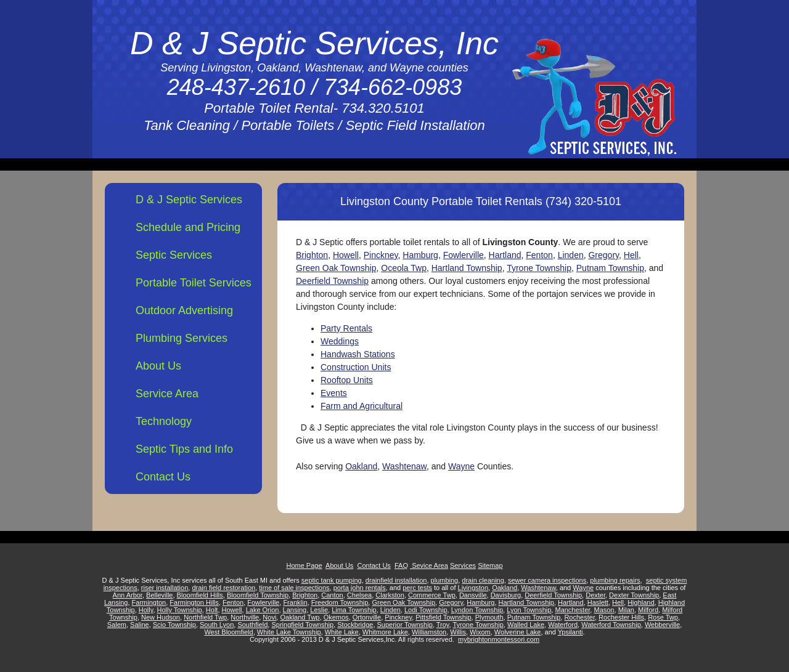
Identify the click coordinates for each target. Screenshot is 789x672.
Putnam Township (610, 268)
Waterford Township (611, 625)
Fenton (539, 255)
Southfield (252, 625)
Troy (443, 625)
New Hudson (161, 617)
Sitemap (490, 565)
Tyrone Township (539, 268)
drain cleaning (483, 580)
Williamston (429, 632)
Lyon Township (529, 610)
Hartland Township (467, 268)
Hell (631, 255)
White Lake (342, 632)
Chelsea (359, 595)
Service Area (167, 394)
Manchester (572, 610)
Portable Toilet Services (194, 283)
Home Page (304, 565)
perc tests (417, 588)
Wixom (480, 632)
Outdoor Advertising (184, 310)
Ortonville (367, 617)
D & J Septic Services (189, 200)
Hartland (505, 255)
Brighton (312, 255)
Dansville (473, 595)
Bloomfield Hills (200, 595)
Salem (117, 625)
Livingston (473, 588)
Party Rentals (346, 328)
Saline (140, 625)
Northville (245, 617)
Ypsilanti (570, 632)
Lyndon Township (477, 610)
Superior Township (405, 625)
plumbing (445, 580)
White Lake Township (289, 632)
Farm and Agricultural (362, 406)
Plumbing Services (182, 338)
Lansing (295, 610)
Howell (346, 255)
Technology (164, 421)
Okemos (336, 617)
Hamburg (420, 255)
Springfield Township (302, 625)
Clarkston (390, 595)
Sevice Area (429, 565)
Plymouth (489, 617)
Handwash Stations (358, 354)
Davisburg (506, 595)
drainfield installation (396, 580)
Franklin (295, 602)
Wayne (461, 466)
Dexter (595, 595)
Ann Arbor (128, 595)
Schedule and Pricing (188, 227)
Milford (648, 610)
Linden (571, 255)
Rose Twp (663, 617)
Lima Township (354, 610)
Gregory (603, 255)
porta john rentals (360, 588)
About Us (158, 366)
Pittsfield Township (443, 617)
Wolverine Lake (518, 632)
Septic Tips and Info (184, 449)
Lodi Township (426, 610)
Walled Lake (526, 625)
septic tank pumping (332, 580)
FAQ (401, 565)
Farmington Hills (194, 602)
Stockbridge (355, 625)
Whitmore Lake (385, 632)
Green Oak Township (336, 268)
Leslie (319, 610)
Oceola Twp (404, 268)
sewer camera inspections (547, 580)
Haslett (598, 602)
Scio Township (174, 625)
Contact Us (163, 477)
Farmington (149, 602)
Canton (332, 595)
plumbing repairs (615, 580)
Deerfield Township (332, 281)
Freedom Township (340, 602)
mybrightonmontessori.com (499, 639)
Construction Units (356, 367)
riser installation (165, 588)
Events (334, 393)
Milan (626, 610)
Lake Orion (263, 610)
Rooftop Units (347, 380)
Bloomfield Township (258, 595)
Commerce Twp (432, 595)
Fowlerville (464, 255)
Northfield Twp (205, 617)
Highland (641, 602)
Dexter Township (634, 595)
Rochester (579, 617)
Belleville (159, 595)
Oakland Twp (300, 617)
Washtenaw (404, 466)
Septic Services (174, 255)
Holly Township (180, 610)
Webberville (662, 625)
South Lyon (217, 625)
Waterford (563, 625)
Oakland (361, 466)
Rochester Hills (621, 617)
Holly (146, 610)
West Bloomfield (228, 632)
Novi (269, 617)
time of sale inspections (294, 588)
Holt (212, 610)
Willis (458, 632)
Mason (604, 610)
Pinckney (381, 255)
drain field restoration (223, 588)
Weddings (340, 341)
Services (463, 565)
